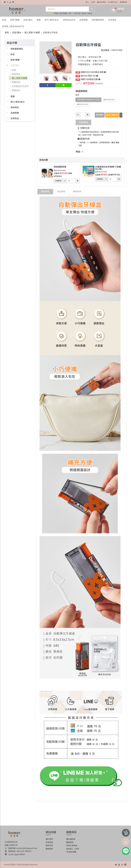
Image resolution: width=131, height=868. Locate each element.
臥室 (13, 54)
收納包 (84, 13)
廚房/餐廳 (15, 60)
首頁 (7, 33)
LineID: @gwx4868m (15, 854)
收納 (13, 70)
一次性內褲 (76, 13)
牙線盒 (56, 13)
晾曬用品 (15, 82)
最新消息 (113, 2)
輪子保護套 (63, 13)
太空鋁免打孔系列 (20, 86)
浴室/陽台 (17, 33)
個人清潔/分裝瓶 (32, 33)
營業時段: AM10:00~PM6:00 (18, 851)
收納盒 (90, 13)
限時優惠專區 (17, 49)
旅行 (70, 13)
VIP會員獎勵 (71, 852)
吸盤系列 (15, 89)
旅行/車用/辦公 (18, 101)
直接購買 (100, 115)
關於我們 (49, 839)
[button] (70, 78)
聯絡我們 (49, 849)
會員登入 (70, 849)
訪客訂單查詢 (72, 845)
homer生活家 (9, 864)
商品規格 (61, 191)
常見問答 (102, 2)
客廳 (13, 95)
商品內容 (45, 191)
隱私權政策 (71, 839)
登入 (87, 2)
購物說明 (77, 191)
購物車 (123, 2)
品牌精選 (15, 112)
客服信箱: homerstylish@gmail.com (21, 848)
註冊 (93, 2)
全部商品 (15, 117)
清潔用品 (15, 74)
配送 (83, 122)
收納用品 (15, 106)
